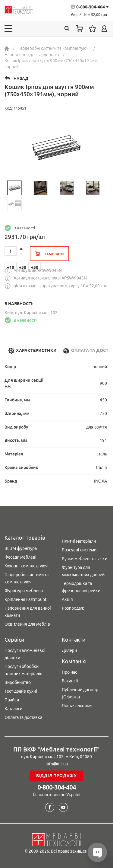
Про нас (69, 672)
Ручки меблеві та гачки (85, 559)
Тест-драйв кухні (21, 691)
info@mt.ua (57, 764)
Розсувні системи (79, 550)
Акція (67, 599)
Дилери (69, 650)
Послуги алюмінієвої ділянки (25, 654)
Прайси (12, 700)
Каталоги (13, 709)
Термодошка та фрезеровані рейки (81, 587)
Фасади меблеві (20, 557)
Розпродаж (73, 608)
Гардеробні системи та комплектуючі (27, 578)
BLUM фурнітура (21, 548)
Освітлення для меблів (27, 624)
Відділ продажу (56, 776)
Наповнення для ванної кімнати (28, 612)
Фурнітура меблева (24, 591)
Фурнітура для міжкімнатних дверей (83, 571)
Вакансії (70, 681)
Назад (21, 78)
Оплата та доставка (23, 717)
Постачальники (77, 706)
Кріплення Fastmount (26, 599)
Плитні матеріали (79, 541)
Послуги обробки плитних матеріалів (24, 670)
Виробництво (18, 682)
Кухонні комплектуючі (27, 566)
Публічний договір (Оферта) (80, 693)
